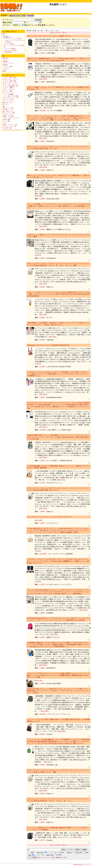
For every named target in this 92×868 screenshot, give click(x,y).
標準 (32, 853)
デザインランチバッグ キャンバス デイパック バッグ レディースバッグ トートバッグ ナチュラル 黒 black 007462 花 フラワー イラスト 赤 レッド (58, 800)
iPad (4, 71)
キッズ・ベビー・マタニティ (10, 84)
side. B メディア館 (17, 16)
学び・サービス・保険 (9, 113)
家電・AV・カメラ (8, 103)
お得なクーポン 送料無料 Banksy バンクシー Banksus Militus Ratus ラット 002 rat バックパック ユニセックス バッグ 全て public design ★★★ (58, 59)
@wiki (87, 853)
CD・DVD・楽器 (7, 128)
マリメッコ (6, 60)
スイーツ (5, 123)
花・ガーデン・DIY (8, 99)
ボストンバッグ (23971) (10, 50)
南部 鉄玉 (5, 58)
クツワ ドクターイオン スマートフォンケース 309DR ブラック (49, 36)
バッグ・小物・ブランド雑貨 (10, 96)
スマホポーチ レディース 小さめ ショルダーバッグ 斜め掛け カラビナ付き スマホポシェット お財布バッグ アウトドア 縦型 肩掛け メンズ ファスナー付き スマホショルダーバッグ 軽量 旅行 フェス (58, 374)
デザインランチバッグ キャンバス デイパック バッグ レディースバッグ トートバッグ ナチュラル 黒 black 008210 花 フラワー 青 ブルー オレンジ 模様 (58, 265)
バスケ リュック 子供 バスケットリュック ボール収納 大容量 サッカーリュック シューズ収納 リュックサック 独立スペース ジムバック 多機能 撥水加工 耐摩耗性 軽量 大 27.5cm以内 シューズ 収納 (58, 675)
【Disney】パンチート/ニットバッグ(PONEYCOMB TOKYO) (48, 345)
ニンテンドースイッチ (9, 63)
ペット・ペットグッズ (9, 101)
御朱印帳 (5, 62)
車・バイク (6, 104)
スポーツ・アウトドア (9, 89)
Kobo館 (30, 16)
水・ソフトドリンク (8, 93)
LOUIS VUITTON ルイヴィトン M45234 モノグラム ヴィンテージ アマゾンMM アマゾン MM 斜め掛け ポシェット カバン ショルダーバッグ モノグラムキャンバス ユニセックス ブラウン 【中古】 (59, 691)
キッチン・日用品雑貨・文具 (10, 86)
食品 (4, 106)
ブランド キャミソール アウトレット (13, 130)
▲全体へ (4, 34)
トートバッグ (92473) (10, 49)
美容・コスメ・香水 (8, 108)
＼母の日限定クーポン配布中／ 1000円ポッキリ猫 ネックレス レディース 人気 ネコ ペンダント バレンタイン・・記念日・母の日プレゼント (58, 324)
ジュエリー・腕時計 (8, 88)
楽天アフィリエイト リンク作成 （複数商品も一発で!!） (53, 857)
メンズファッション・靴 (9, 126)
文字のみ (62, 853)
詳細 (38, 853)
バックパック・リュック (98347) (13, 39)
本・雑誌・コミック (8, 109)
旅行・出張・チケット (9, 111)
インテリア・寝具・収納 (9, 78)
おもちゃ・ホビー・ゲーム (10, 79)
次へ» (65, 33)
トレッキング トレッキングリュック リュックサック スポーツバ (49, 517)
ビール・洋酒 (6, 121)
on (61, 855)
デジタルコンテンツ (8, 115)
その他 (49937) (8, 52)
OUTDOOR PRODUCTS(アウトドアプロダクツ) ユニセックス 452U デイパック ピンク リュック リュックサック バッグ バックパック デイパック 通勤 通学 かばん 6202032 (58, 619)
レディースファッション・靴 (10, 98)
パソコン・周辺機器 (8, 94)
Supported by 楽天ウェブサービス (82, 865)
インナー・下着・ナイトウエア (11, 118)
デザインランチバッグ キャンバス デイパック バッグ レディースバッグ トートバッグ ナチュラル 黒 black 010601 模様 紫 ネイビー (58, 489)
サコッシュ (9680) (9, 44)
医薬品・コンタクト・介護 (10, 125)
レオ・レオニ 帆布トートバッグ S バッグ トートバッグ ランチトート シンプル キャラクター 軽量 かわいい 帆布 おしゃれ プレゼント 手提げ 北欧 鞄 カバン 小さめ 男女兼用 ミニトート (59, 206)
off (57, 855)
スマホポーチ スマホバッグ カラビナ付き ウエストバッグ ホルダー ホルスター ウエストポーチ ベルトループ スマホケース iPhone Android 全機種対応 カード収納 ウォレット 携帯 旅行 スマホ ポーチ (58, 561)
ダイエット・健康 (7, 91)
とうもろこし (6, 68)
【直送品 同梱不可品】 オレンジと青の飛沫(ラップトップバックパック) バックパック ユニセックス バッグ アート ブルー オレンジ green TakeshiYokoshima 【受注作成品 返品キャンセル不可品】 (58, 437)
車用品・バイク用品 (8, 116)
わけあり (5, 70)
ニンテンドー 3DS (8, 67)
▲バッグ (5, 35)
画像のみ (69, 853)
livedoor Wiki (79, 853)
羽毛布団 (5, 65)
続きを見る (71, 50)
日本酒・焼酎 (6, 120)
